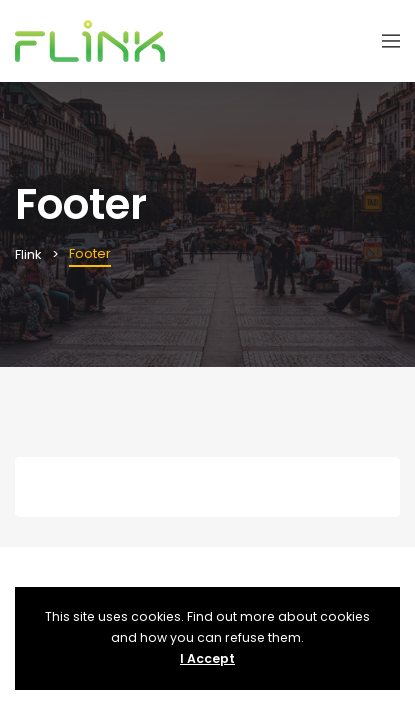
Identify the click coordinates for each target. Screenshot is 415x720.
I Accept (207, 658)
